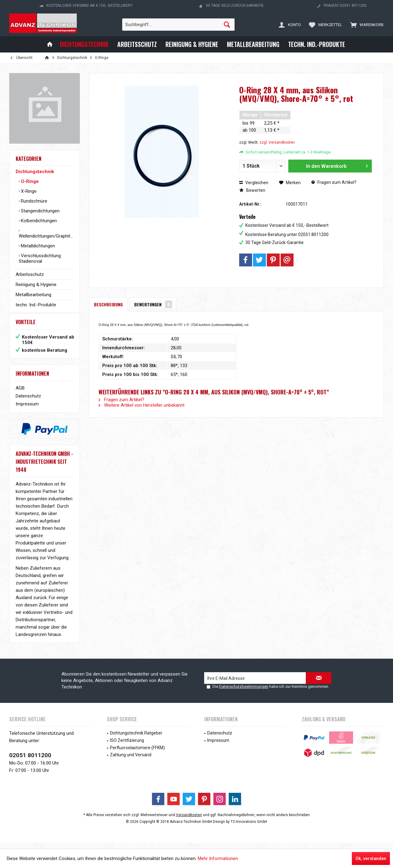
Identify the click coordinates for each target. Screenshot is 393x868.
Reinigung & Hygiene (36, 285)
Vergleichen (254, 183)
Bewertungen (153, 304)
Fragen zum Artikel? (334, 182)
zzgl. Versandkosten (277, 142)
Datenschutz (28, 402)
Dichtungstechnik (35, 172)
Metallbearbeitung (33, 295)
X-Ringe (28, 191)
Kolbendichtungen (38, 221)
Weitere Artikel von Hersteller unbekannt (142, 405)
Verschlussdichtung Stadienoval (40, 258)
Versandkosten (189, 821)
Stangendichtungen (40, 211)
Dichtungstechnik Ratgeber (136, 739)
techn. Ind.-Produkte (36, 305)
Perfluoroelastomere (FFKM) (137, 754)
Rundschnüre (33, 201)
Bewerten (252, 190)
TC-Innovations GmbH (249, 828)
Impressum (27, 410)
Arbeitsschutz (30, 274)
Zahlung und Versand (131, 761)
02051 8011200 (30, 761)
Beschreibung (108, 304)
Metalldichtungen (37, 246)
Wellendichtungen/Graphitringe (46, 236)
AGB (20, 394)
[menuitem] (365, 25)
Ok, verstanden (371, 858)
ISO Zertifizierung (127, 746)
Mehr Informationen (218, 858)
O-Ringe (29, 181)
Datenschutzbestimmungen (244, 693)
